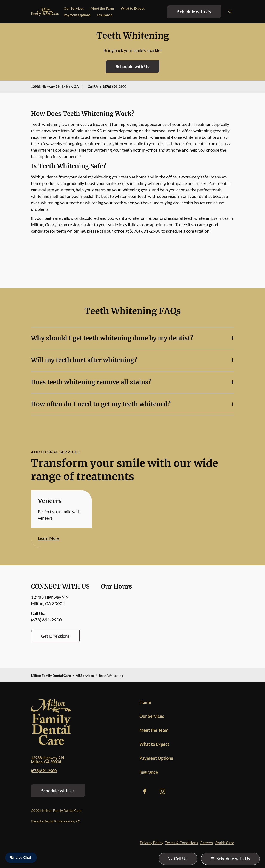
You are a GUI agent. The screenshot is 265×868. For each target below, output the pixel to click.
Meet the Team (102, 8)
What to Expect (133, 8)
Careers (206, 843)
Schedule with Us (194, 12)
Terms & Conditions (182, 843)
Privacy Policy (152, 843)
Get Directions (55, 636)
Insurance (105, 15)
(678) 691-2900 (115, 86)
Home (145, 702)
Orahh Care (224, 843)
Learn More (49, 538)
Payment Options (77, 15)
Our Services (74, 8)
